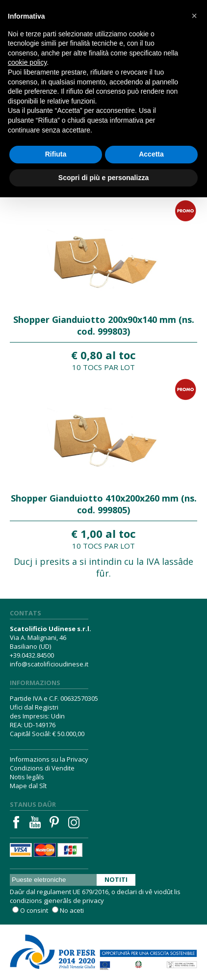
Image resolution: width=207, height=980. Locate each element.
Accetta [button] (151, 154)
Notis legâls (27, 777)
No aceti (72, 910)
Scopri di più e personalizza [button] (103, 178)
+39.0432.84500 (32, 655)
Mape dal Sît (28, 786)
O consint (34, 910)
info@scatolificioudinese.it (49, 664)
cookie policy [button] (27, 62)
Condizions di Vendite (42, 768)
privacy (93, 901)
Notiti (116, 879)
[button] (194, 16)
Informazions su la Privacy (49, 759)
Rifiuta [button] (56, 154)
